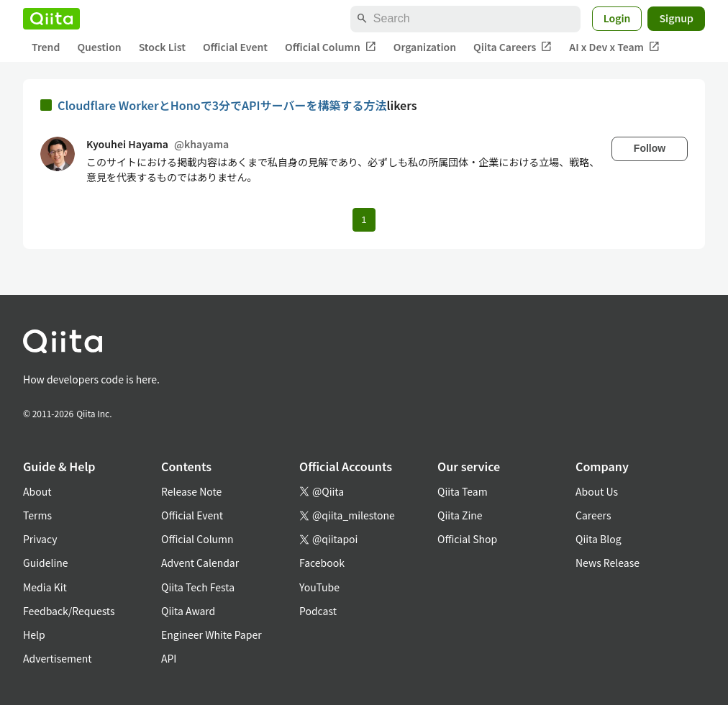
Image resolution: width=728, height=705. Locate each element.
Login (617, 18)
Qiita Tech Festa (198, 587)
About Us (597, 491)
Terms (37, 515)
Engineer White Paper (211, 634)
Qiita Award (188, 611)
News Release (608, 563)
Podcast (318, 611)
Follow (650, 148)
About (37, 491)
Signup (676, 18)
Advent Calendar (200, 563)
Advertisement (58, 658)
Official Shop (467, 539)
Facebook (322, 563)
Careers (593, 515)
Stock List (162, 47)
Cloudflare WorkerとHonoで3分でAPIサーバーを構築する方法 (222, 105)
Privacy (40, 539)
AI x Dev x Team (614, 47)
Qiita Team (463, 491)
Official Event (235, 47)
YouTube (319, 587)
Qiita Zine (460, 515)
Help (34, 634)
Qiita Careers (513, 47)
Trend (46, 47)
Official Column (331, 47)
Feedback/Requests (69, 611)
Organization (425, 47)
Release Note (191, 491)
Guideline (46, 563)
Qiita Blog (599, 539)
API (169, 658)
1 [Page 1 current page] (364, 220)
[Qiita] (51, 19)
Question (99, 47)
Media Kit (45, 587)
